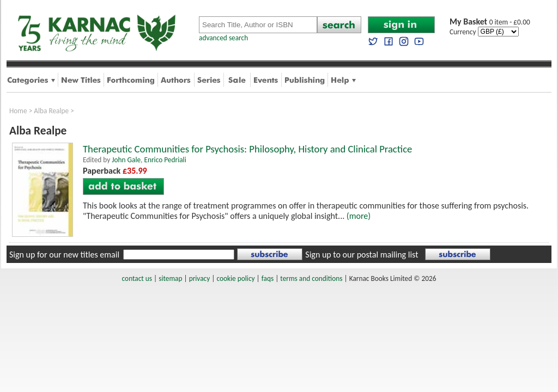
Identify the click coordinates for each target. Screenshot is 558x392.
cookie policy (235, 278)
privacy (200, 278)
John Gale (126, 160)
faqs (268, 278)
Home (18, 111)
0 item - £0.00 (490, 22)
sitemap (170, 278)
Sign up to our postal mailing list (362, 255)
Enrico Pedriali (165, 160)
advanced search (223, 38)
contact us (137, 278)
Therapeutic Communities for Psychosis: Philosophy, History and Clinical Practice (247, 149)
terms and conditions (311, 278)
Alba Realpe (51, 111)
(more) (359, 216)
